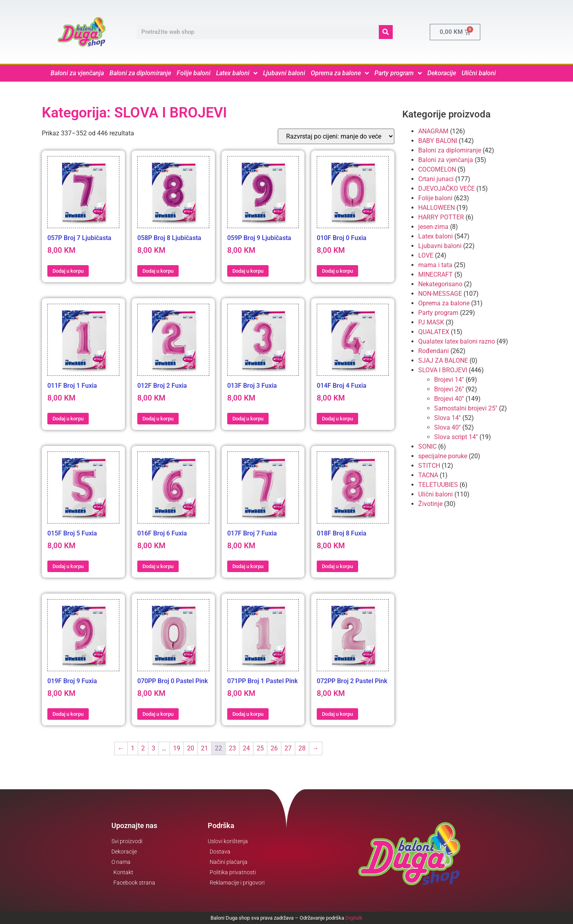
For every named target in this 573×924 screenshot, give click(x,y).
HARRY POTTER (441, 217)
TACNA (428, 475)
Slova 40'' (447, 427)
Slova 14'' (447, 418)
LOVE (426, 255)
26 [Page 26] (274, 748)
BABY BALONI (438, 141)
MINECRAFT (436, 274)
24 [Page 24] (246, 748)
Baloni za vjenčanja (77, 73)
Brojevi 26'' (449, 389)
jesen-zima (433, 227)
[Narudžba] (336, 136)
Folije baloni (194, 73)
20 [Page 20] (191, 748)
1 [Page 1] (133, 748)
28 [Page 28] (302, 748)
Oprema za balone (340, 73)
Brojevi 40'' (449, 399)
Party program (398, 73)
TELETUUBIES (438, 485)
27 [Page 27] (288, 748)
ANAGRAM (433, 131)
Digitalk (354, 918)
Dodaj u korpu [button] (68, 271)
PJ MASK (431, 322)
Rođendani (434, 351)
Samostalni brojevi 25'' (466, 408)
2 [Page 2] (143, 748)
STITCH (429, 466)
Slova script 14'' (456, 437)
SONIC (427, 446)
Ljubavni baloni (284, 73)
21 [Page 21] (205, 748)
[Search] (386, 32)
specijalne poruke (443, 456)
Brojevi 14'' (449, 380)
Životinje (430, 504)
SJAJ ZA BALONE (443, 360)
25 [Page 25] (260, 748)
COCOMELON (437, 169)
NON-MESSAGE (440, 294)
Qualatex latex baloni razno (457, 341)
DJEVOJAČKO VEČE (446, 189)
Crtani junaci (436, 179)
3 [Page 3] (153, 748)
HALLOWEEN (437, 208)
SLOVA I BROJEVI (443, 370)
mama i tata (435, 265)
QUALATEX (434, 332)
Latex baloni (237, 73)
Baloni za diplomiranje (140, 73)
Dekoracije (442, 73)
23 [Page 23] (232, 748)
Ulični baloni (479, 73)
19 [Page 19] (177, 748)
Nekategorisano (440, 284)
